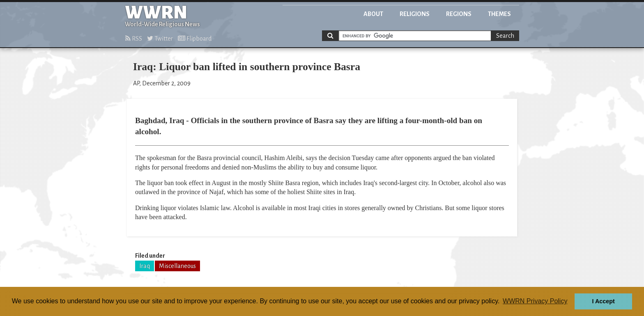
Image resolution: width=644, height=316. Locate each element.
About (373, 14)
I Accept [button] (603, 301)
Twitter (160, 39)
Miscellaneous (177, 266)
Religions (415, 14)
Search (505, 36)
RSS (134, 39)
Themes (499, 14)
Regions (459, 14)
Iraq (145, 266)
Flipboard (195, 39)
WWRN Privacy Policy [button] (535, 301)
